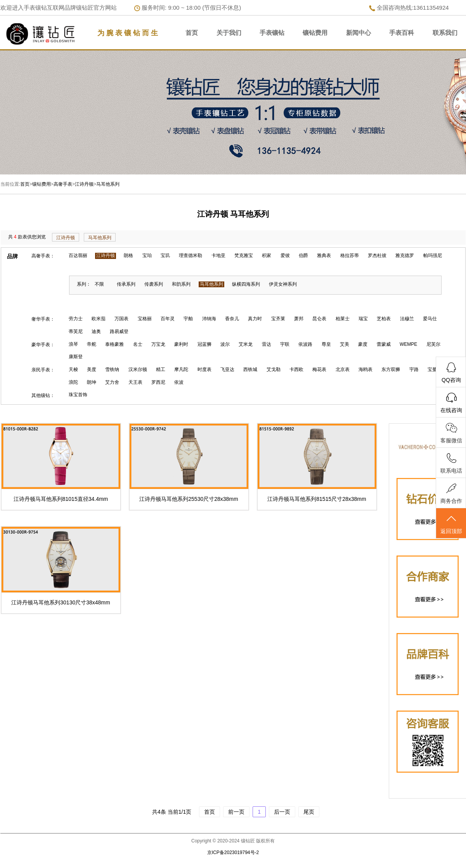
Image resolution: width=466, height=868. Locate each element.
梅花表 (319, 369)
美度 (92, 369)
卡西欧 (296, 369)
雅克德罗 (405, 255)
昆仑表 (319, 319)
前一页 (236, 812)
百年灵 (168, 319)
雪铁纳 (112, 369)
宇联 (285, 344)
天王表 (135, 382)
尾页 (309, 812)
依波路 (305, 344)
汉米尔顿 (138, 369)
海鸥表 (366, 369)
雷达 (267, 344)
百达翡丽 (78, 255)
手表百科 (402, 33)
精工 (161, 369)
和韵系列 (181, 284)
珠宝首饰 (78, 395)
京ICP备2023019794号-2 (233, 852)
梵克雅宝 (244, 255)
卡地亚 (218, 255)
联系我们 (445, 33)
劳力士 (76, 319)
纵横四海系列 (246, 284)
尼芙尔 (433, 344)
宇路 (414, 369)
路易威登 (119, 331)
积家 (267, 255)
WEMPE (408, 344)
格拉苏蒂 (350, 255)
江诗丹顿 (84, 184)
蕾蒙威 (384, 344)
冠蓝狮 (204, 344)
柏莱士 (343, 319)
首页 (192, 33)
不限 (99, 284)
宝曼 (432, 369)
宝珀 (147, 255)
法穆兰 (407, 319)
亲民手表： (43, 370)
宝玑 (165, 255)
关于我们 (229, 33)
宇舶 (188, 319)
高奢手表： (43, 256)
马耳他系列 (108, 184)
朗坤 (92, 382)
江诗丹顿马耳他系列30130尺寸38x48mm (61, 602)
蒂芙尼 (76, 331)
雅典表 (324, 255)
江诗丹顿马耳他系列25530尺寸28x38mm (189, 499)
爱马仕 (430, 319)
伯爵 (303, 255)
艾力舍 (112, 382)
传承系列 (126, 284)
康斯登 (76, 357)
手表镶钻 (272, 33)
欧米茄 (99, 319)
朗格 (128, 255)
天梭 (73, 369)
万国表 (121, 319)
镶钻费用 (315, 33)
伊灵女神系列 (283, 284)
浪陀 (73, 382)
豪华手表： (43, 345)
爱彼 (285, 255)
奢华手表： (43, 319)
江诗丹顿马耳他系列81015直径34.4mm (61, 499)
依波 (179, 382)
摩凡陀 (181, 369)
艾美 (345, 344)
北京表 (343, 369)
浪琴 (73, 344)
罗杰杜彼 (377, 255)
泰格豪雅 (114, 344)
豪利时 (181, 344)
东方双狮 (391, 369)
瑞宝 (363, 319)
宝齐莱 (278, 319)
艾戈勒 (274, 369)
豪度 (363, 344)
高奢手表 (63, 184)
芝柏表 (384, 319)
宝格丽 (145, 319)
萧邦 (299, 319)
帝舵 (92, 344)
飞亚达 (227, 369)
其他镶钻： (43, 395)
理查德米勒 (191, 255)
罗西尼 (158, 382)
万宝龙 (158, 344)
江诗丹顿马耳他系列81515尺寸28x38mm (317, 499)
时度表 (204, 369)
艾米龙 (246, 344)
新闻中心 (359, 33)
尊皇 (326, 344)
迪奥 (96, 331)
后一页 (282, 812)
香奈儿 (232, 319)
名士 (138, 344)
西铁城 (250, 369)
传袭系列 (154, 284)
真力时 (255, 319)
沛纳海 (209, 319)
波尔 (225, 344)
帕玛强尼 (433, 255)
